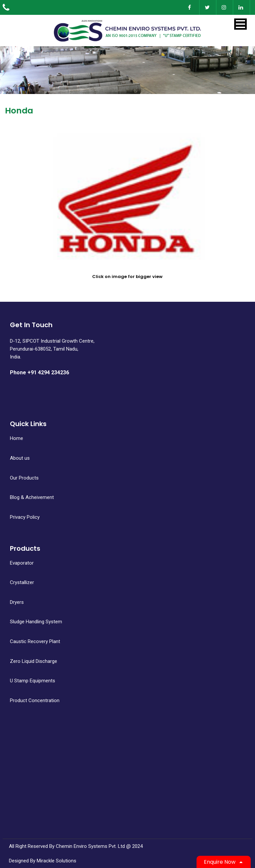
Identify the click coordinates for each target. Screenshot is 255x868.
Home (17, 438)
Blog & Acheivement (32, 497)
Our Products (24, 478)
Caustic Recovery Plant (35, 641)
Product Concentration (35, 700)
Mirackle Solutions (56, 861)
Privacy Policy (25, 517)
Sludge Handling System (36, 622)
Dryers (17, 602)
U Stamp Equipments (33, 681)
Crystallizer (22, 582)
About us (20, 458)
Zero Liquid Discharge (34, 661)
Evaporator (22, 563)
